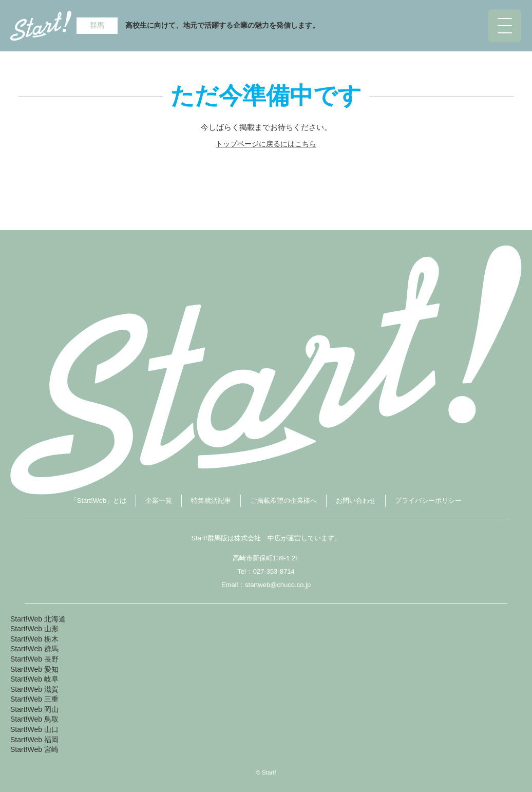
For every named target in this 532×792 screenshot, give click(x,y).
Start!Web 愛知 (34, 669)
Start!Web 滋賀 (34, 689)
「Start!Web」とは (99, 501)
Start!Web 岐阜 (34, 679)
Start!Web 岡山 (34, 709)
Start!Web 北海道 (38, 619)
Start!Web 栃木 (34, 639)
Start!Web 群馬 (34, 649)
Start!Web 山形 (34, 629)
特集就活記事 (211, 501)
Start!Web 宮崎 (34, 749)
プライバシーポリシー (428, 501)
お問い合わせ (356, 501)
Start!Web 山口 (34, 729)
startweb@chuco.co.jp (278, 585)
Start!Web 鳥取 (34, 719)
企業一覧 (159, 501)
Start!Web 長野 (34, 659)
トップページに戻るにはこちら (266, 144)
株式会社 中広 (258, 538)
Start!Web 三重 (34, 699)
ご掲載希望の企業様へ (283, 501)
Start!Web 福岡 (34, 740)
